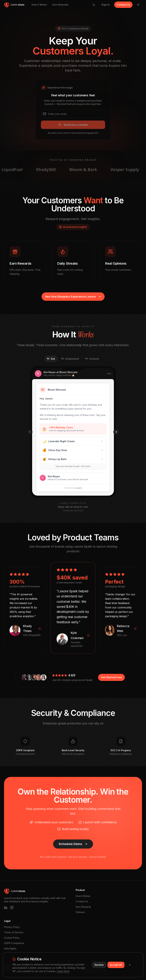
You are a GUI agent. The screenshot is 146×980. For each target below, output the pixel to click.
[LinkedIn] (6, 908)
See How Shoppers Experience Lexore (73, 297)
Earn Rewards (60, 5)
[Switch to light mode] (94, 5)
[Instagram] (12, 908)
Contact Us (123, 5)
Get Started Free (111, 677)
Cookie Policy (12, 938)
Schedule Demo (73, 844)
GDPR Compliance (14, 943)
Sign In (106, 5)
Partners (80, 912)
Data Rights (10, 948)
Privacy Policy (12, 927)
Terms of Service (14, 932)
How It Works (39, 5)
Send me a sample (73, 125)
